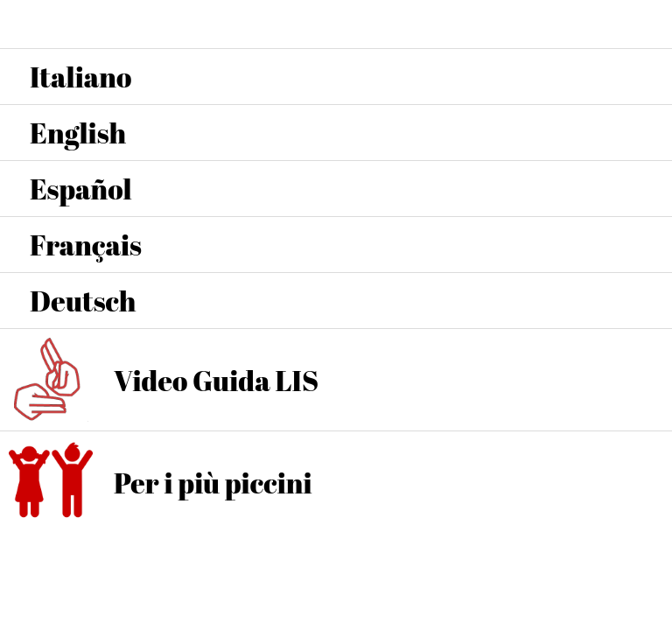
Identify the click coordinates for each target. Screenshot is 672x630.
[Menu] (24, 24)
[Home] (647, 24)
